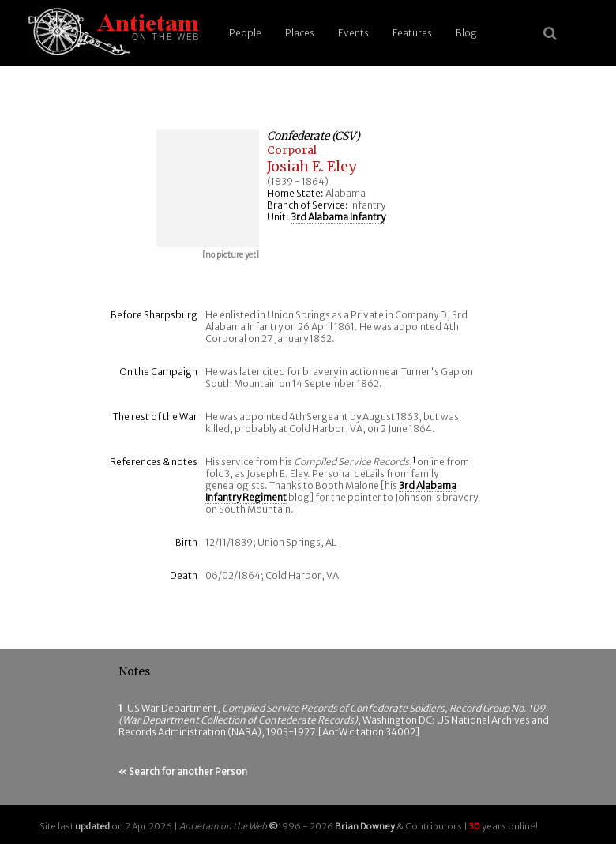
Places (300, 33)
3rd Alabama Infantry (338, 217)
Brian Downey (365, 826)
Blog (466, 33)
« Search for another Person (183, 771)
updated (92, 826)
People (245, 33)
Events (353, 33)
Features (412, 33)
